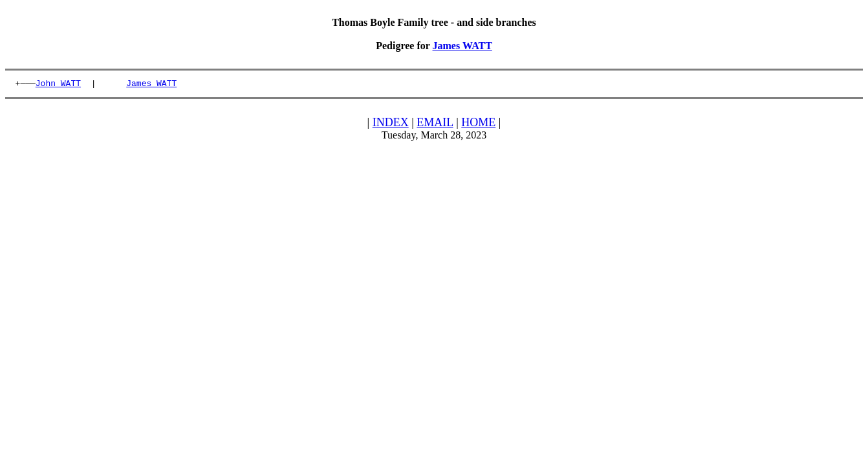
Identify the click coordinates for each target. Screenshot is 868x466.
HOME (478, 124)
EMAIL (435, 124)
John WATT (58, 85)
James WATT (462, 46)
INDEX (391, 124)
